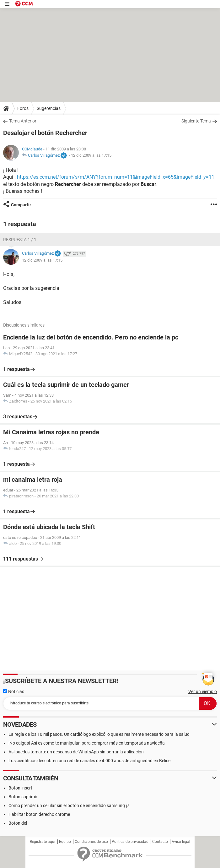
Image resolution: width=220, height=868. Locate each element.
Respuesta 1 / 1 (20, 240)
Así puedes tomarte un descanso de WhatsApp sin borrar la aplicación (76, 752)
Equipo (65, 842)
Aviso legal (181, 842)
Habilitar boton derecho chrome (39, 814)
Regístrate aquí (43, 842)
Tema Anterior (23, 121)
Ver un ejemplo (203, 692)
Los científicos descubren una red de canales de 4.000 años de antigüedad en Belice (89, 761)
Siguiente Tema (196, 121)
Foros (23, 108)
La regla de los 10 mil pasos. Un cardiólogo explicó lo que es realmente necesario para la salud (99, 734)
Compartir (21, 205)
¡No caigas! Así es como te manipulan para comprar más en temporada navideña (87, 743)
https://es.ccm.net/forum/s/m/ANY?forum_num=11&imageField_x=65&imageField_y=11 (116, 177)
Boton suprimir (23, 797)
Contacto (160, 842)
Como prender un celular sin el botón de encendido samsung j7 (69, 806)
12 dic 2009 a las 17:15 (91, 155)
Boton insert (20, 788)
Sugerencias (49, 108)
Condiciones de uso (91, 842)
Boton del (18, 823)
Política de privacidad (130, 842)
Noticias (14, 692)
